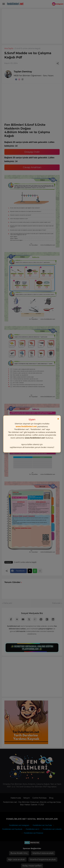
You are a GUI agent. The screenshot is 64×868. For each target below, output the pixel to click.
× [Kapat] (58, 419)
